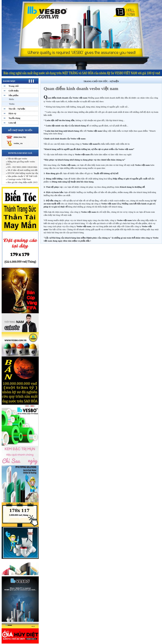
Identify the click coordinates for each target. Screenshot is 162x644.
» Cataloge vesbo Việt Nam (18, 179)
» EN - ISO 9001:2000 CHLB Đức (22, 167)
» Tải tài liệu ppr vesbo (17, 158)
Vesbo (12, 104)
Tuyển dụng (14, 118)
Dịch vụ (12, 113)
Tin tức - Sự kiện (17, 109)
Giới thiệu (14, 91)
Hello (11, 99)
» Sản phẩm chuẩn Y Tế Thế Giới (22, 176)
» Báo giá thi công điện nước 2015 (22, 182)
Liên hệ (12, 123)
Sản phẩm (13, 95)
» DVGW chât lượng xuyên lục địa (22, 173)
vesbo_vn (18, 143)
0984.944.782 (20, 137)
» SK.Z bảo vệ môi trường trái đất (22, 170)
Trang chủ (14, 86)
